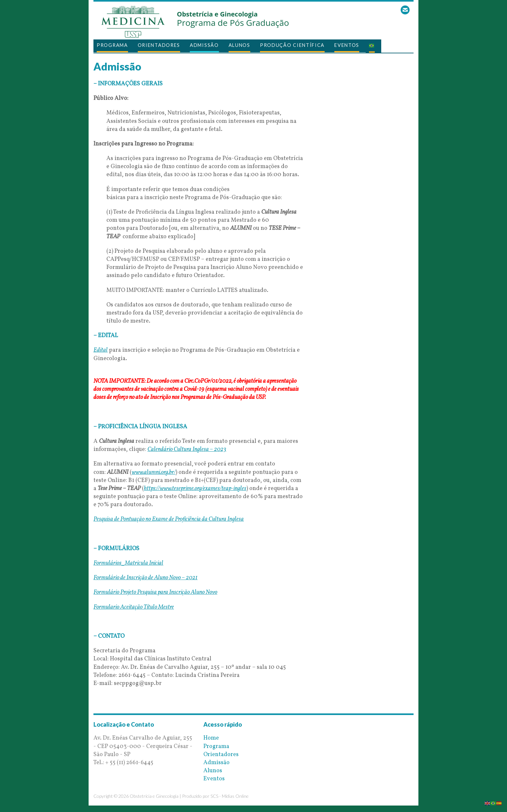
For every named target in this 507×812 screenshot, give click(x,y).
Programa (112, 45)
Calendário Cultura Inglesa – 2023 (187, 449)
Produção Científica (292, 45)
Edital (101, 350)
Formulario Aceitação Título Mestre (134, 607)
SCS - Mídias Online (230, 796)
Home (211, 738)
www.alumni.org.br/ (154, 472)
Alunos (239, 45)
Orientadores (159, 45)
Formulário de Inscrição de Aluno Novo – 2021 (146, 578)
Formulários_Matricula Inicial (128, 563)
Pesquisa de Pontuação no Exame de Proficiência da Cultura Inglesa (169, 519)
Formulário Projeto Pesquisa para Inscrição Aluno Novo (155, 592)
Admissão (204, 45)
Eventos (347, 45)
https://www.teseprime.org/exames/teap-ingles (195, 489)
